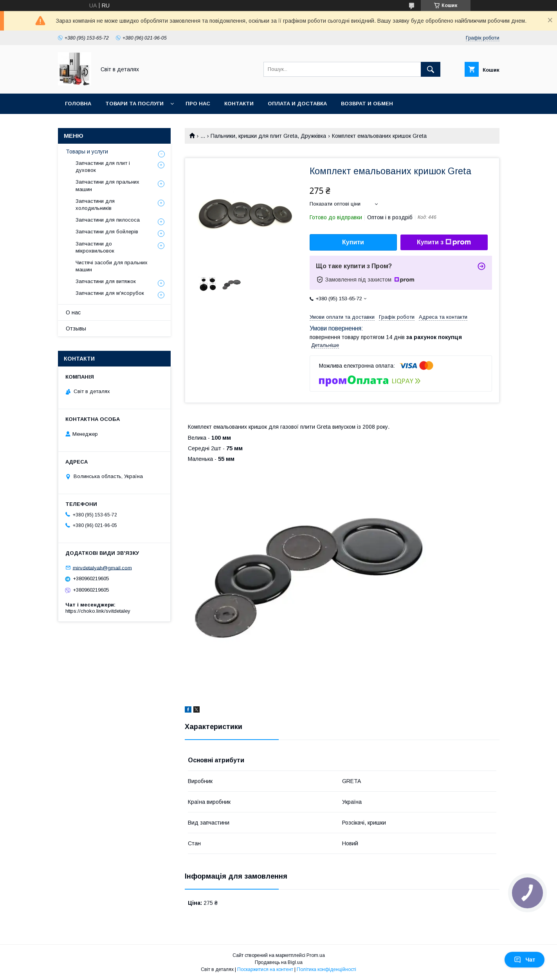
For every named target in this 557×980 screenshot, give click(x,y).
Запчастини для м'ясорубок (110, 293)
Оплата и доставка (297, 104)
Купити (353, 242)
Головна (78, 104)
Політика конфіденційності (326, 969)
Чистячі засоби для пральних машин (112, 266)
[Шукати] (431, 69)
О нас (73, 312)
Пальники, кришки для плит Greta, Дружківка (268, 136)
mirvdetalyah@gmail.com (102, 568)
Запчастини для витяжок (106, 281)
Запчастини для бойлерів (107, 232)
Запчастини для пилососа (108, 220)
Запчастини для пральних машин (107, 185)
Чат (525, 960)
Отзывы (76, 328)
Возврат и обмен (367, 104)
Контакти (239, 104)
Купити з (444, 242)
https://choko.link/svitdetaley (98, 611)
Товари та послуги (134, 104)
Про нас (198, 104)
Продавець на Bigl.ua (279, 962)
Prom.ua (316, 955)
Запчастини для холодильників (95, 205)
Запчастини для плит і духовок (103, 167)
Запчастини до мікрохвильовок (95, 247)
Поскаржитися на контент (265, 969)
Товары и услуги (87, 152)
